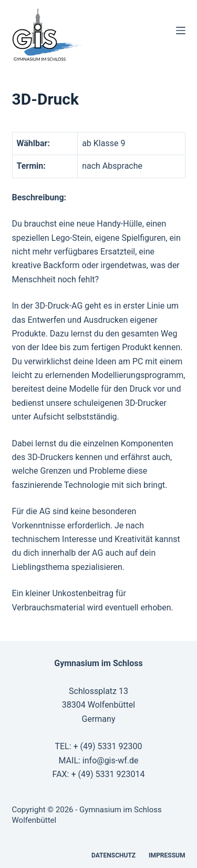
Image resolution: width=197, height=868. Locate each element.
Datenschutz (113, 855)
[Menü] (181, 30)
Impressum (167, 855)
